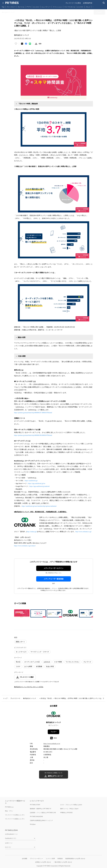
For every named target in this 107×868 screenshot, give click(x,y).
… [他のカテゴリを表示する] (93, 6)
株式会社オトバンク (30, 698)
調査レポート (20, 642)
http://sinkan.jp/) (32, 532)
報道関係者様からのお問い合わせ (75, 859)
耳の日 (18, 662)
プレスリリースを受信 (73, 3)
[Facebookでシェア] (26, 44)
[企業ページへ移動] (53, 715)
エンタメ (36, 7)
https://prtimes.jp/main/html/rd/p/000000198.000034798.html (33, 435)
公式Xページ (9, 843)
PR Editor (33, 824)
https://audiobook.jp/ (31, 481)
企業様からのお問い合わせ (43, 862)
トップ (5, 698)
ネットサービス (21, 652)
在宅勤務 (39, 667)
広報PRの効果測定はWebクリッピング (41, 820)
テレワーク (87, 662)
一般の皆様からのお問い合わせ (63, 862)
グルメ (88, 7)
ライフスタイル (70, 7)
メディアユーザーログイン (54, 568)
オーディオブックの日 (32, 662)
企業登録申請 (88, 3)
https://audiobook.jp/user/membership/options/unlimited (39, 506)
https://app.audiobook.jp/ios (37, 483)
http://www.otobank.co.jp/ (83, 532)
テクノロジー (11, 7)
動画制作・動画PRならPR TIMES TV (40, 809)
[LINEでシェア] (30, 44)
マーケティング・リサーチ (40, 652)
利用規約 (60, 859)
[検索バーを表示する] (104, 3)
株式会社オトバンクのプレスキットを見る (29, 687)
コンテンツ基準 (50, 859)
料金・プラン (9, 811)
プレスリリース (15, 698)
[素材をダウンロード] (36, 44)
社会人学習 (50, 667)
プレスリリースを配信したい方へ (15, 819)
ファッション (58, 7)
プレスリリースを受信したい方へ (15, 815)
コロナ (18, 667)
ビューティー (46, 7)
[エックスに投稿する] (22, 44)
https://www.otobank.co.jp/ (52, 744)
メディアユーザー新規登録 (54, 579)
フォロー (54, 732)
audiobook (47, 662)
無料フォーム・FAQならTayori (69, 809)
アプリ (29, 7)
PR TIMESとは (9, 807)
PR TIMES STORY (35, 805)
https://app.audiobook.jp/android (39, 486)
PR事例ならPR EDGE (66, 813)
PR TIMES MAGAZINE (36, 816)
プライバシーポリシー (36, 859)
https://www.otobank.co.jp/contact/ (25, 546)
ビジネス (80, 7)
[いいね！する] (16, 44)
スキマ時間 (58, 662)
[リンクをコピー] (40, 44)
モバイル (21, 7)
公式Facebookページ (11, 834)
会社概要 (25, 859)
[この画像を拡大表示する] (22, 613)
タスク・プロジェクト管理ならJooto (71, 805)
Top (3, 7)
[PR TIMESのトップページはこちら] (12, 3)
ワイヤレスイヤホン (73, 662)
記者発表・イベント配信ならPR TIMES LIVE (43, 813)
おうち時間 (28, 667)
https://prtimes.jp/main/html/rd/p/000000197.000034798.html (33, 413)
